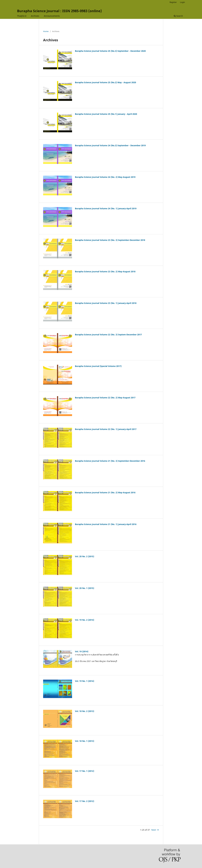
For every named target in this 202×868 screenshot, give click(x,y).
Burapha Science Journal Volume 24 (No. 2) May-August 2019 (105, 177)
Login (182, 2)
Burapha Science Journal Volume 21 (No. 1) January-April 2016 (106, 524)
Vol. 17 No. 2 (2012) (85, 801)
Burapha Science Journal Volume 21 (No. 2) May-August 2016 (105, 492)
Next (154, 830)
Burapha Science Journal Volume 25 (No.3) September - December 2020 (110, 51)
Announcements (52, 16)
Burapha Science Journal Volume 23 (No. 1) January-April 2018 (106, 303)
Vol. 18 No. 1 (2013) (85, 741)
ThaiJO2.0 (22, 16)
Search (178, 16)
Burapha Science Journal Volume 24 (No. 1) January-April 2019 (106, 208)
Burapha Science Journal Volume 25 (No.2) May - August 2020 (105, 82)
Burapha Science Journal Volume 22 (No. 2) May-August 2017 (105, 398)
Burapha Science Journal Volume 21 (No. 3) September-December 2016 (110, 461)
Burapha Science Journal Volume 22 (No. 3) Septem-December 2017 (108, 335)
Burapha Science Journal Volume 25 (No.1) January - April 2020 (106, 114)
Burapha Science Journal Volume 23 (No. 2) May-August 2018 (105, 271)
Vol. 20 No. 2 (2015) (85, 556)
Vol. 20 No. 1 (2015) (85, 588)
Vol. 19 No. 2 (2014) (85, 620)
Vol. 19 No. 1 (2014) (85, 681)
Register (173, 2)
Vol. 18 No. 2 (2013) (85, 711)
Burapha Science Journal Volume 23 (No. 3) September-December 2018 (110, 240)
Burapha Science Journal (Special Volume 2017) (98, 366)
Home (46, 31)
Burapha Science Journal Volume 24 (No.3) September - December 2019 (110, 145)
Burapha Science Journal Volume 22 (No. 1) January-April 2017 (106, 429)
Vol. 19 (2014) (82, 651)
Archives (35, 16)
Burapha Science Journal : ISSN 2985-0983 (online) (59, 11)
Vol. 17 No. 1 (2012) (85, 771)
